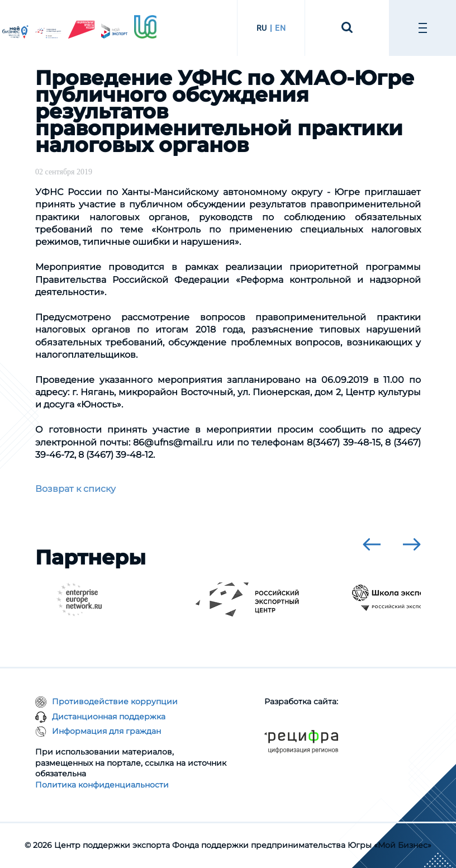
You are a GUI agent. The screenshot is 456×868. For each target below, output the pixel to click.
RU (262, 28)
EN (280, 28)
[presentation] (372, 544)
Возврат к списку (75, 489)
